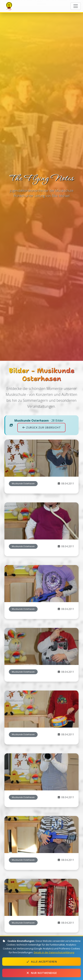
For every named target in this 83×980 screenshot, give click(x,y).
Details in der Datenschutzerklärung (54, 952)
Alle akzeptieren (41, 962)
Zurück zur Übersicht (41, 472)
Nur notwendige (41, 973)
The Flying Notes (10, 6)
